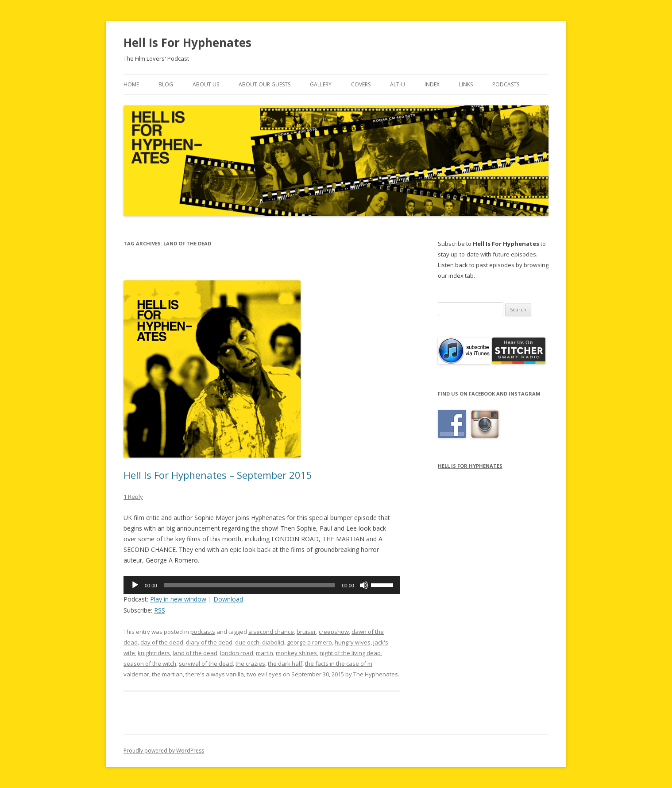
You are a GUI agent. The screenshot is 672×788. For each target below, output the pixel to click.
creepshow (334, 632)
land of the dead (195, 653)
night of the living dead (350, 653)
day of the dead (162, 642)
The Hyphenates (376, 674)
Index (432, 84)
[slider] (250, 585)
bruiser (306, 632)
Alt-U (398, 84)
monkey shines (296, 653)
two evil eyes (264, 674)
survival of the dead (206, 664)
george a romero (309, 642)
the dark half (285, 664)
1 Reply (133, 497)
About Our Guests (265, 84)
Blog (166, 84)
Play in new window (178, 599)
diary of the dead (209, 642)
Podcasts (506, 84)
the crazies (250, 664)
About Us (206, 84)
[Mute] (364, 585)
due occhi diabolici (260, 642)
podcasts (203, 632)
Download (228, 599)
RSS (160, 610)
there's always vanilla (215, 674)
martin (265, 653)
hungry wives (353, 642)
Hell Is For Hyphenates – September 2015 (218, 475)
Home (131, 84)
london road (237, 653)
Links (466, 84)
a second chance (271, 632)
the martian (167, 674)
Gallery (321, 84)
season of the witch (150, 664)
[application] (262, 585)
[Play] (135, 585)
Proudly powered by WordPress (164, 751)
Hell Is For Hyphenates (187, 43)
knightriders (154, 653)
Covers (361, 84)
